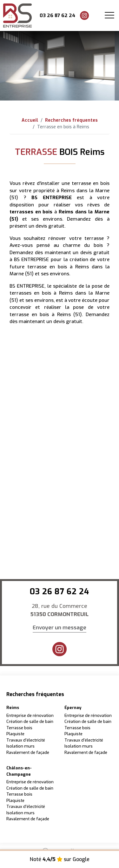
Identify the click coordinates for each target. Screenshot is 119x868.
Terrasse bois (19, 728)
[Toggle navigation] (109, 15)
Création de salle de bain (30, 721)
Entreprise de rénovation (30, 715)
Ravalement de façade (28, 752)
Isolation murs (20, 746)
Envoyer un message (60, 628)
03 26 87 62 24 (57, 15)
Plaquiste (15, 734)
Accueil (30, 120)
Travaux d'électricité (26, 740)
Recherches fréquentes (71, 120)
